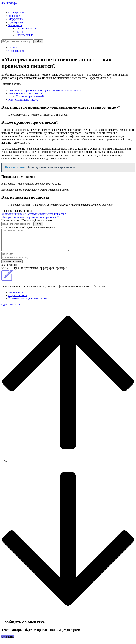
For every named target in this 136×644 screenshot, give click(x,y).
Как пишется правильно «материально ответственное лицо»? (45, 90)
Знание (9, 3)
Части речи (15, 25)
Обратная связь (18, 300)
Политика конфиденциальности (28, 303)
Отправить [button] (8, 641)
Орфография (16, 13)
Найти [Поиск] (38, 41)
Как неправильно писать (23, 100)
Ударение (14, 16)
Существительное (26, 29)
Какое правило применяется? (26, 93)
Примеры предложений (30, 96)
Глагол (20, 32)
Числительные (24, 35)
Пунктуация (16, 22)
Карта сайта (16, 296)
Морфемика (16, 19)
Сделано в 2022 (11, 309)
